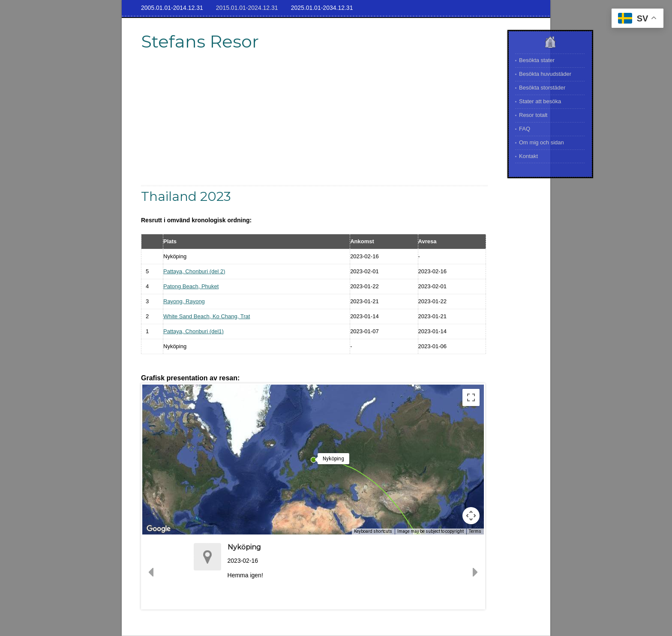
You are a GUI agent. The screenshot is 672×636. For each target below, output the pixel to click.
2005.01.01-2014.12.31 (172, 8)
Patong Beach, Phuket (191, 286)
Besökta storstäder (542, 88)
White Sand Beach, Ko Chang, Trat (207, 316)
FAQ (525, 129)
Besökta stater (537, 60)
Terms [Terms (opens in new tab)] (475, 531)
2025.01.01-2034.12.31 (322, 8)
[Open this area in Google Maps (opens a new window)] (159, 529)
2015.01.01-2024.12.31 (247, 8)
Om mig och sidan (541, 142)
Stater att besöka (540, 101)
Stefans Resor (200, 41)
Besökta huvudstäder (545, 74)
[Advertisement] (315, 125)
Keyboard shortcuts (373, 531)
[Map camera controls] (471, 516)
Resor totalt (533, 115)
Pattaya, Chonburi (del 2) (194, 271)
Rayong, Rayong (184, 301)
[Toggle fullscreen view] (471, 397)
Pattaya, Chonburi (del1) (193, 331)
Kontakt (528, 156)
